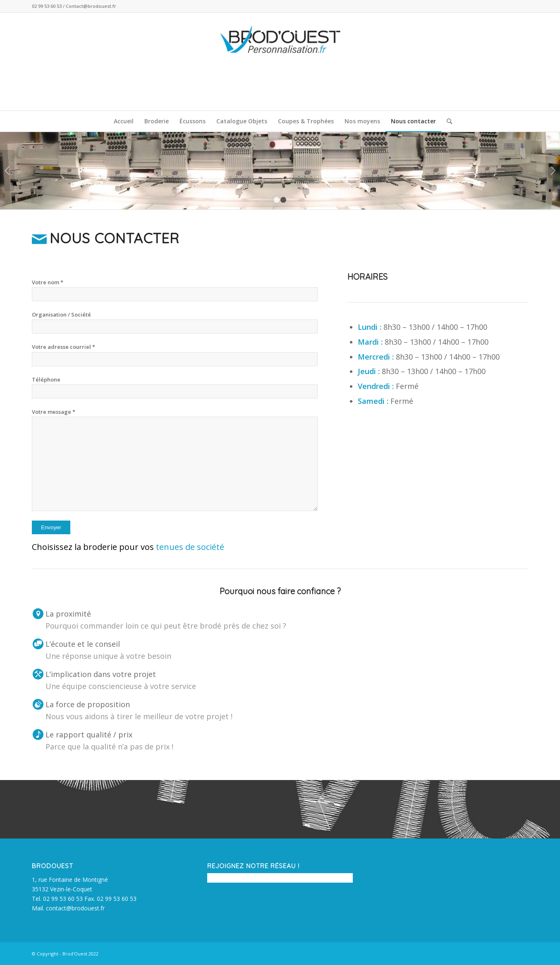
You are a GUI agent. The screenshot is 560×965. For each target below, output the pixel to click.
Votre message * (54, 412)
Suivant (553, 170)
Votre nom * (48, 282)
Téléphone (46, 379)
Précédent (7, 170)
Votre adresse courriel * (63, 347)
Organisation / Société (61, 314)
